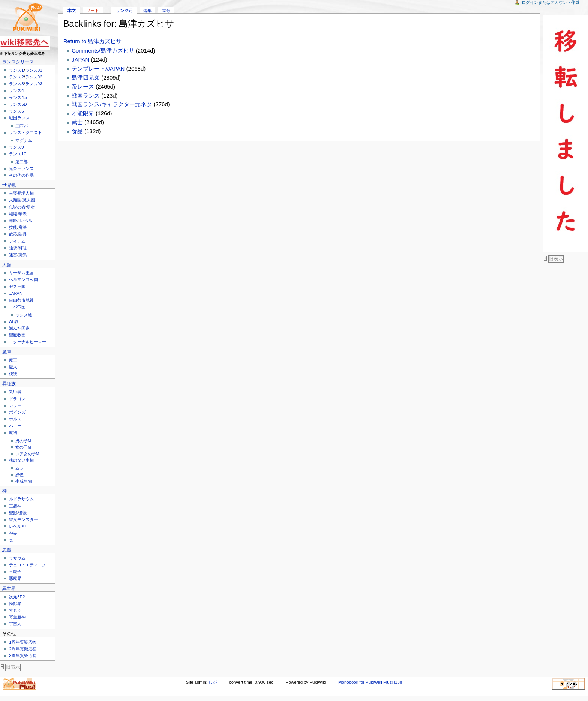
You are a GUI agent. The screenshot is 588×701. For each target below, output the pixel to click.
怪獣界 (15, 603)
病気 (22, 255)
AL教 (14, 321)
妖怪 (19, 475)
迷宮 (13, 255)
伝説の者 (17, 207)
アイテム (17, 241)
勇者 (31, 207)
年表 (22, 214)
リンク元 (124, 11)
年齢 (13, 221)
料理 (22, 248)
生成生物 (24, 481)
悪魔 (7, 550)
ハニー (15, 426)
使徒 (13, 374)
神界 (13, 533)
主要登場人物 (21, 193)
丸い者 (15, 392)
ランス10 (18, 154)
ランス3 (16, 84)
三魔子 (15, 572)
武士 (77, 122)
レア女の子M (27, 454)
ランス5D (18, 104)
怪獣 (22, 513)
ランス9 (16, 147)
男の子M (23, 441)
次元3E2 (17, 597)
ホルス (15, 419)
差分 (166, 11)
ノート (93, 11)
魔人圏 (29, 200)
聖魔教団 (17, 335)
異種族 (9, 384)
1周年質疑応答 (22, 642)
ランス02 (34, 77)
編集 (147, 11)
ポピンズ (17, 412)
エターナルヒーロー (28, 342)
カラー (15, 405)
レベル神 (17, 526)
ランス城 (24, 315)
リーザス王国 (21, 273)
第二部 (22, 162)
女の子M (23, 447)
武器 (13, 234)
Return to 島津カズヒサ (93, 41)
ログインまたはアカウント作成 (550, 2)
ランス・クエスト (25, 132)
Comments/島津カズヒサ (103, 50)
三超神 (15, 506)
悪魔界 (15, 578)
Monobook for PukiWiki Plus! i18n (370, 682)
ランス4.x (18, 98)
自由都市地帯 (21, 300)
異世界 (9, 588)
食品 (77, 131)
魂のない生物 (21, 460)
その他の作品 (21, 175)
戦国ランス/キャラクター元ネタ (112, 104)
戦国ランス (19, 118)
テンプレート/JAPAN (98, 68)
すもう (15, 610)
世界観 (9, 185)
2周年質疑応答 (22, 649)
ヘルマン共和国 (23, 279)
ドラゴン (17, 399)
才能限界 (83, 113)
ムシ (19, 468)
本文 (72, 11)
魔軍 (7, 352)
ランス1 (16, 70)
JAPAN (16, 293)
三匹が (22, 126)
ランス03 (34, 84)
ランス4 (16, 90)
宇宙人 (15, 624)
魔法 (22, 227)
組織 (13, 214)
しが (213, 682)
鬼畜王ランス (21, 168)
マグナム (24, 140)
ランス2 (16, 77)
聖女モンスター (23, 519)
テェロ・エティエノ (28, 565)
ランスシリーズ (18, 62)
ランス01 (34, 70)
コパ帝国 (17, 307)
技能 (13, 227)
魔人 (13, 367)
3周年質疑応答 (22, 656)
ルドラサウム (21, 499)
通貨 (13, 248)
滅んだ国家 (19, 328)
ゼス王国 (17, 287)
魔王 (13, 360)
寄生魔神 (17, 617)
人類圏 (15, 200)
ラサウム (17, 558)
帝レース (83, 86)
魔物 (13, 432)
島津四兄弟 (86, 77)
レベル (26, 221)
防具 (22, 234)
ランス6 (16, 111)
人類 (7, 265)
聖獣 (13, 513)
